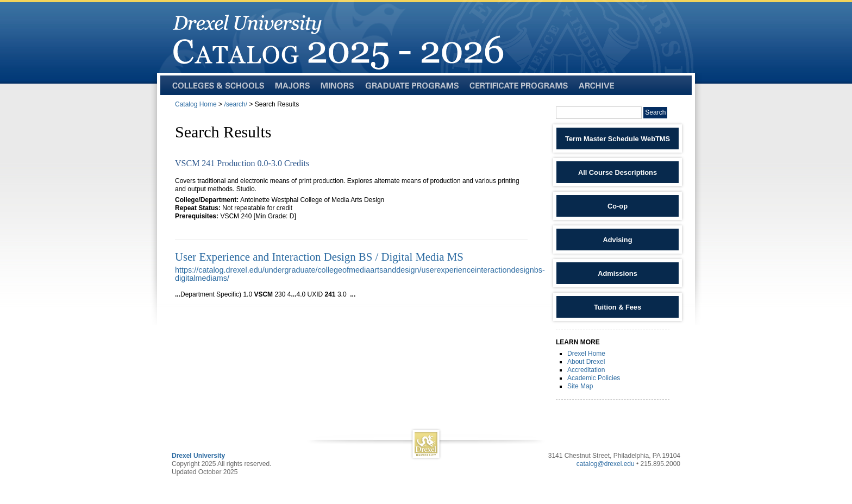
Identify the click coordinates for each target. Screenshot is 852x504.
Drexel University (198, 456)
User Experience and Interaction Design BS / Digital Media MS (319, 257)
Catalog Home (196, 104)
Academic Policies (594, 378)
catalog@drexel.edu (606, 464)
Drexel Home (586, 354)
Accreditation (586, 370)
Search (655, 112)
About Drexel (586, 362)
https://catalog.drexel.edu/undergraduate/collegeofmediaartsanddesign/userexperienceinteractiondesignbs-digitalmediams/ (360, 274)
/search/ (236, 104)
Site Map (580, 386)
